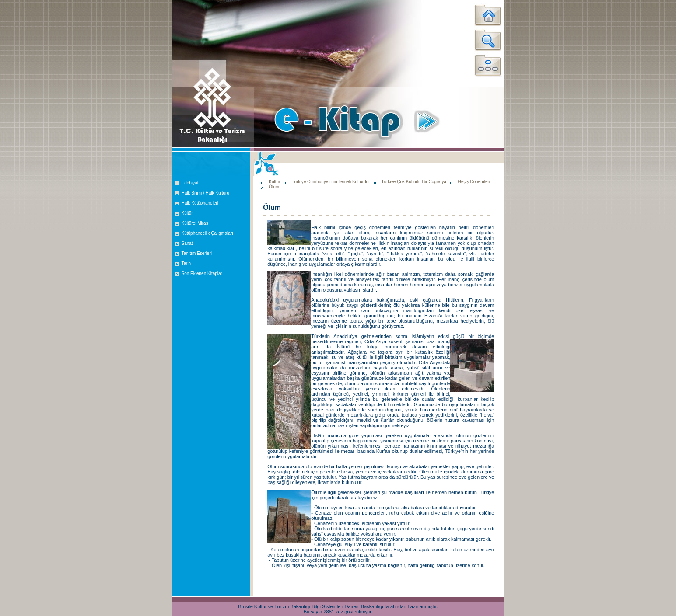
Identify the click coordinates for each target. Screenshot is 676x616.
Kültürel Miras (195, 223)
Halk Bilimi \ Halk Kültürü (205, 193)
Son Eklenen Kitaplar (202, 273)
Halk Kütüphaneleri (200, 203)
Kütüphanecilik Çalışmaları (207, 233)
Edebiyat (190, 183)
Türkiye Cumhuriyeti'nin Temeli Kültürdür (331, 182)
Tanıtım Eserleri (197, 253)
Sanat (187, 243)
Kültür (187, 213)
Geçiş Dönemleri (474, 182)
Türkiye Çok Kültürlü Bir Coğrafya (414, 182)
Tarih (186, 263)
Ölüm (274, 187)
